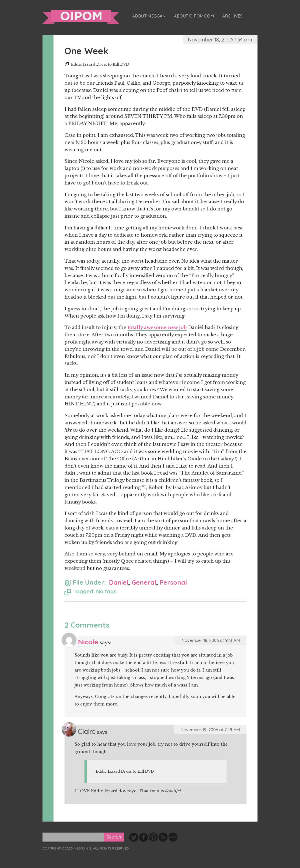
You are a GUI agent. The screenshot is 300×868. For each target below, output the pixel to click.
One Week (86, 51)
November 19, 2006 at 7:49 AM (210, 730)
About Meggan (149, 16)
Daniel (119, 582)
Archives (232, 16)
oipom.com (81, 17)
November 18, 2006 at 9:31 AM (211, 640)
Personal (173, 582)
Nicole (88, 642)
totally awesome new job (157, 328)
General (144, 582)
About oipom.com (194, 16)
